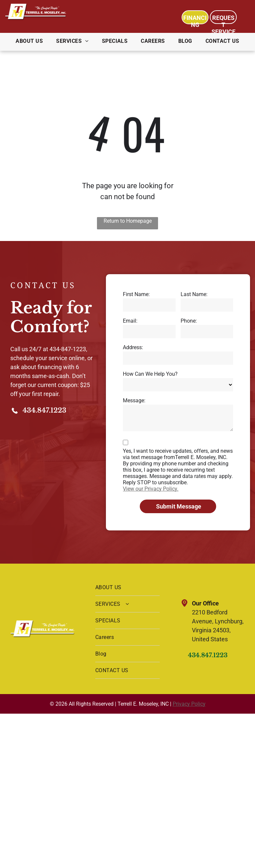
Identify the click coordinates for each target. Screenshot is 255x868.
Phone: (189, 321)
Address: (133, 347)
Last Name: (194, 294)
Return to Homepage (128, 221)
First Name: (136, 294)
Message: (134, 400)
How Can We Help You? (150, 374)
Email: (130, 321)
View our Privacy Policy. (151, 489)
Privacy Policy (189, 704)
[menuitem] (29, 41)
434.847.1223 (44, 410)
